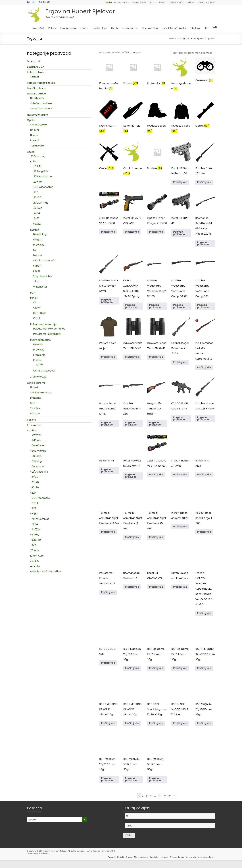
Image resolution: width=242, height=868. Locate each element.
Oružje (84, 28)
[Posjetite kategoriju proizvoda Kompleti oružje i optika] (109, 75)
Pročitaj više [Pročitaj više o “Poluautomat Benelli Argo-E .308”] (205, 537)
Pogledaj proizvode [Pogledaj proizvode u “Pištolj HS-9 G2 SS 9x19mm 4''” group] (132, 480)
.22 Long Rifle (41, 171)
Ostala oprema (130, 28)
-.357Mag (36, 461)
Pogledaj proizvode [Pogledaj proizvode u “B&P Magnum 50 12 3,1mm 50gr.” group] (132, 787)
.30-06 (37, 197)
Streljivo (195, 28)
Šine (33, 403)
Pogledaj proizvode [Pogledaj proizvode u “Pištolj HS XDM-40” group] (180, 234)
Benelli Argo (40, 234)
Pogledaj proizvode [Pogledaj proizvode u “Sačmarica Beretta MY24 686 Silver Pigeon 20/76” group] (204, 245)
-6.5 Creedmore (40, 498)
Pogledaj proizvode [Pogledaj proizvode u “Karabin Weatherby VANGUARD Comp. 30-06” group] (180, 308)
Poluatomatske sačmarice (49, 329)
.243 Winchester (43, 187)
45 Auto (35, 566)
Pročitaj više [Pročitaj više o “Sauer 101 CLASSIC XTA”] (157, 593)
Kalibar (34, 162)
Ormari (34, 77)
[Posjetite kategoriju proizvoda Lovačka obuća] (157, 117)
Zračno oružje (38, 377)
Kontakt (117, 2)
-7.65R (34, 514)
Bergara (38, 239)
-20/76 (34, 487)
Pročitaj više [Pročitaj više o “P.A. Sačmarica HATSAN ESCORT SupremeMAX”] (205, 370)
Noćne (34, 135)
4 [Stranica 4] (151, 804)
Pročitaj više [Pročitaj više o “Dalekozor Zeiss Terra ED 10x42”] (157, 360)
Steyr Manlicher (43, 276)
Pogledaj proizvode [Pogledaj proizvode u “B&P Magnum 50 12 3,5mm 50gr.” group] (156, 787)
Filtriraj (129, 844)
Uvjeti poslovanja (177, 2)
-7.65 (33, 508)
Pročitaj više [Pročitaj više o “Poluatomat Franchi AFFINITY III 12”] (109, 598)
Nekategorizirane (37, 115)
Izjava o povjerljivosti (207, 2)
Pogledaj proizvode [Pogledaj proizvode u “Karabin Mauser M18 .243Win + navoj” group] (108, 303)
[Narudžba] (193, 53)
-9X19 (33, 545)
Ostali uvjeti (191, 2)
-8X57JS (35, 529)
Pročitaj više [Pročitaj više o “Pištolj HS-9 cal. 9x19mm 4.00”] (181, 183)
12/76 (40, 365)
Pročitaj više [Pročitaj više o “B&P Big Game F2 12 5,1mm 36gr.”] (157, 675)
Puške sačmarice (40, 340)
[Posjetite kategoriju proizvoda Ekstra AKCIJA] (109, 117)
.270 (36, 192)
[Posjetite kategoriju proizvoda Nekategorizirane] (181, 75)
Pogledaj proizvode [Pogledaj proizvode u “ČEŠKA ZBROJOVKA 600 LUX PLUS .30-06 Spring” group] (132, 308)
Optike (115, 28)
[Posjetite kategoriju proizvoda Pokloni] (133, 72)
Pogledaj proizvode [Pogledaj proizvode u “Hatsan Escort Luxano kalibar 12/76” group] (108, 427)
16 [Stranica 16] (170, 804)
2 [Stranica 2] (143, 804)
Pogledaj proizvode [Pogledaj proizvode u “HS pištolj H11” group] (108, 475)
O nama (126, 2)
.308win (38, 208)
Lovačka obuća (99, 28)
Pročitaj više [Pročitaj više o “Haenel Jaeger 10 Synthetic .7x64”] (181, 365)
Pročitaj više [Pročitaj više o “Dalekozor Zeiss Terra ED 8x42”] (133, 360)
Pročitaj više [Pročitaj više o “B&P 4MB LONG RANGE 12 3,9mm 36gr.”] (133, 730)
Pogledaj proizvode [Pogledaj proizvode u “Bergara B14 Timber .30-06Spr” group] (156, 427)
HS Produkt (40, 313)
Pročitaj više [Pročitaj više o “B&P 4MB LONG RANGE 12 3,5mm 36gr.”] (109, 730)
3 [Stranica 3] (147, 804)
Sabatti (38, 266)
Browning (39, 245)
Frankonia (39, 355)
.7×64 (37, 213)
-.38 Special (37, 466)
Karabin (35, 230)
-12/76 (34, 477)
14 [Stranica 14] (160, 804)
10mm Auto (37, 556)
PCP (206, 28)
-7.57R (34, 503)
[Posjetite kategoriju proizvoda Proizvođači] (157, 72)
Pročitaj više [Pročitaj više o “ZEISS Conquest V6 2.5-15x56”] (109, 233)
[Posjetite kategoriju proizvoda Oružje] (109, 157)
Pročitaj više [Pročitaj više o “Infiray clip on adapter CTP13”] (181, 532)
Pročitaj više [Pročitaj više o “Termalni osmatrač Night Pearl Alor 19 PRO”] (133, 542)
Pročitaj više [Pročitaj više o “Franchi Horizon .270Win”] (181, 479)
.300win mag (38, 156)
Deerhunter (37, 98)
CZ (35, 302)
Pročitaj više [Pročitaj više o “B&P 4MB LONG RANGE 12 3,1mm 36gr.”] (205, 675)
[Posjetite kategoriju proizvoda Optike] (205, 115)
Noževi (34, 387)
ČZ (35, 250)
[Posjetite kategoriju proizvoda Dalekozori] (205, 71)
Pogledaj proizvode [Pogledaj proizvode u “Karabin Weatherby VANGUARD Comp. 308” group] (204, 308)
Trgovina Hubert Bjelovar (80, 11)
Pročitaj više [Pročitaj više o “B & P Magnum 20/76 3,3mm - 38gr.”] (133, 675)
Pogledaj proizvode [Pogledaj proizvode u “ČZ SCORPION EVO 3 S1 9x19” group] (180, 422)
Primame (36, 398)
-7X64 (34, 524)
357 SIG (35, 561)
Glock (37, 308)
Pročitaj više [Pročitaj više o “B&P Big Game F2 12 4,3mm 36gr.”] (181, 675)
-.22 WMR (36, 435)
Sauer (37, 271)
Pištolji (34, 298)
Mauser (38, 255)
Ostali (37, 318)
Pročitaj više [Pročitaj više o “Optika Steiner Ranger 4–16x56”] (157, 233)
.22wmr (38, 182)
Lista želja (152, 2)
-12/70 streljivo (39, 472)
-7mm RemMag (40, 519)
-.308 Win (36, 456)
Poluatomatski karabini (47, 334)
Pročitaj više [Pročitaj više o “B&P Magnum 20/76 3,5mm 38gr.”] (205, 730)
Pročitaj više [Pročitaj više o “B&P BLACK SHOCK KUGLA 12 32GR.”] (181, 730)
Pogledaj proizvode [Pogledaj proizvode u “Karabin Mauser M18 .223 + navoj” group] (204, 422)
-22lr (33, 493)
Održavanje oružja (41, 393)
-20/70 (34, 482)
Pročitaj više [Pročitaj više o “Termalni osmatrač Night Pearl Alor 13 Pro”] (109, 537)
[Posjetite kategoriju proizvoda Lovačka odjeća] (181, 117)
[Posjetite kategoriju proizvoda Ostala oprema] (133, 160)
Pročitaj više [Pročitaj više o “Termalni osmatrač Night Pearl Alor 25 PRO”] (157, 542)
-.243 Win (36, 440)
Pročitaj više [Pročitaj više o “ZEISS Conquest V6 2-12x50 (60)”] (157, 479)
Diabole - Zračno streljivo (45, 571)
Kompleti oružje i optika (174, 28)
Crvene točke (38, 125)
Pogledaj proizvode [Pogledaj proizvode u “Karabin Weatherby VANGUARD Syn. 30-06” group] (156, 308)
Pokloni (52, 28)
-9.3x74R (35, 540)
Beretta (38, 344)
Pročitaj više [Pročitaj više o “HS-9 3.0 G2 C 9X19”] (109, 669)
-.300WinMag (38, 451)
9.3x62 (37, 224)
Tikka (36, 281)
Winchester (40, 287)
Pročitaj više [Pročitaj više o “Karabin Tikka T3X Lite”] (205, 183)
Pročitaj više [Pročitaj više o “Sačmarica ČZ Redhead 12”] (133, 593)
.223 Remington (42, 176)
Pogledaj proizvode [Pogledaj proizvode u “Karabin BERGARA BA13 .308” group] (132, 427)
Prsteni (34, 140)
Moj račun (163, 2)
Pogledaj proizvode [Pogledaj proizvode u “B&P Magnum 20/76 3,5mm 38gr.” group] (108, 787)
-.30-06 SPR (37, 445)
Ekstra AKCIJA (150, 28)
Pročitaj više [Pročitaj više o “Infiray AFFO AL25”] (205, 479)
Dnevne (35, 130)
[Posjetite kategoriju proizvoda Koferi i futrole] (133, 117)
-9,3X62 (35, 535)
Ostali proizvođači (41, 109)
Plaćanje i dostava (139, 2)
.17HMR (37, 166)
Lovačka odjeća (68, 28)
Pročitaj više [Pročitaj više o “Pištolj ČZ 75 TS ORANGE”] (133, 233)
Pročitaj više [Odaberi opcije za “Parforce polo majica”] (109, 360)
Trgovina (108, 2)
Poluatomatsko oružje (43, 324)
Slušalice (35, 408)
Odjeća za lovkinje (41, 103)
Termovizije (37, 146)
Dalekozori (33, 61)
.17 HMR (34, 550)
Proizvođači (38, 28)
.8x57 (36, 218)
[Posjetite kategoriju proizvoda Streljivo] (157, 157)
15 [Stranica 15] (165, 804)
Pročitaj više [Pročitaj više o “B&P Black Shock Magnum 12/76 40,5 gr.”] (157, 730)
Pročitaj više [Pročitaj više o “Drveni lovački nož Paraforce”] (181, 593)
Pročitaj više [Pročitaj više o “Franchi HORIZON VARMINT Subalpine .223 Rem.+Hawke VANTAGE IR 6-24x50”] (205, 619)
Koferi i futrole (35, 72)
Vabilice (35, 414)
